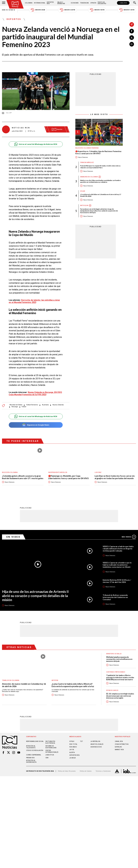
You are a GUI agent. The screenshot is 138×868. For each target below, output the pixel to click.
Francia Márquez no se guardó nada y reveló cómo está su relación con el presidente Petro (100, 167)
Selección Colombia (10, 472)
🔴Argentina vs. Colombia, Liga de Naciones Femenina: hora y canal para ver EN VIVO (98, 152)
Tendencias (84, 3)
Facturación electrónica (50, 742)
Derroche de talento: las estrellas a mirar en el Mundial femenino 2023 (34, 301)
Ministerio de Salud (114, 654)
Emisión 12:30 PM (67, 10)
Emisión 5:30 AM (38, 10)
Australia (45, 405)
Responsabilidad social (35, 741)
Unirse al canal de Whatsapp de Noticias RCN (36, 144)
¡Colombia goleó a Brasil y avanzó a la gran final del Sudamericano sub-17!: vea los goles (23, 477)
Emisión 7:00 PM (97, 10)
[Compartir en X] (132, 38)
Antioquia (84, 205)
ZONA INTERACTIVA (122, 744)
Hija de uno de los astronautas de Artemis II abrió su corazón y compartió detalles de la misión (35, 595)
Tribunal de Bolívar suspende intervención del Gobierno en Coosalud (115, 597)
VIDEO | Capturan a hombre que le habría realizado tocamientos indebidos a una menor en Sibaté (117, 565)
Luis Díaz (98, 472)
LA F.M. (72, 749)
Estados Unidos (112, 690)
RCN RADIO (73, 747)
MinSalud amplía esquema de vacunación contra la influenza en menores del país (119, 659)
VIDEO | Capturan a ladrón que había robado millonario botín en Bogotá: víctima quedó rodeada (118, 548)
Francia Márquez (87, 162)
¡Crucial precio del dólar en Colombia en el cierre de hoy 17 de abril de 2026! (101, 195)
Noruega (15, 407)
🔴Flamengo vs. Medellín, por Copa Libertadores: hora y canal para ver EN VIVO (68, 477)
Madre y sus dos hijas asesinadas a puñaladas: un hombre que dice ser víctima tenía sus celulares (100, 181)
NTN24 (72, 741)
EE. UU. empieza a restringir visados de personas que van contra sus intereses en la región (120, 696)
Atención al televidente (31, 747)
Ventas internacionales (52, 751)
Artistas (55, 680)
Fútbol (24, 407)
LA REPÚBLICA (95, 741)
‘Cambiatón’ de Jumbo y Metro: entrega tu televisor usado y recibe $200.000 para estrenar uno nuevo (120, 677)
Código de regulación (35, 750)
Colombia (29, 3)
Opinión (93, 3)
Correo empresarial (34, 755)
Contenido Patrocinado (116, 672)
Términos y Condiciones (103, 771)
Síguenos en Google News (36, 425)
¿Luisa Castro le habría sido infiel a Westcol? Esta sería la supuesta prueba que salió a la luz (73, 685)
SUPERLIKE (118, 747)
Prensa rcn (30, 758)
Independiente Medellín (58, 472)
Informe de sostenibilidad (51, 747)
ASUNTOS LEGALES (97, 744)
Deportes (14, 19)
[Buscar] (135, 3)
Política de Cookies (86, 771)
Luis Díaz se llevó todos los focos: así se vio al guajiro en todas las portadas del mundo (115, 477)
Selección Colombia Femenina (87, 148)
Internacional (40, 3)
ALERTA (72, 752)
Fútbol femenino (32, 405)
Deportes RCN (50, 3)
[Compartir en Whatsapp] (132, 44)
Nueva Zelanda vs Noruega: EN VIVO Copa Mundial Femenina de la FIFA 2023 (35, 393)
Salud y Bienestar (61, 3)
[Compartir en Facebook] (132, 31)
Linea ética (50, 755)
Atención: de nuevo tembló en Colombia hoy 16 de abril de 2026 (24, 685)
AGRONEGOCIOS (96, 747)
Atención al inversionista (31, 761)
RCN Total (73, 744)
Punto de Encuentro (102, 3)
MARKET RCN (119, 749)
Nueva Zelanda (58, 405)
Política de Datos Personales (67, 771)
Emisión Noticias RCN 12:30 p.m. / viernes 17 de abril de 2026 (117, 581)
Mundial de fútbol (16, 405)
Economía (75, 3)
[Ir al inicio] (15, 4)
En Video (13, 537)
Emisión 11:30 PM (127, 10)
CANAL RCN (123, 3)
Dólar (83, 191)
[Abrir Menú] (4, 3)
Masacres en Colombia (89, 177)
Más (129, 537)
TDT (81, 741)
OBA (47, 758)
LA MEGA (73, 758)
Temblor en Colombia (11, 680)
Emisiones (9, 10)
